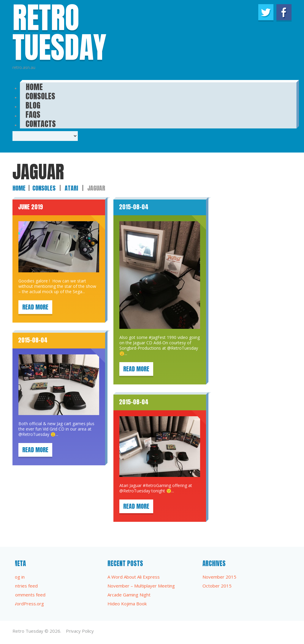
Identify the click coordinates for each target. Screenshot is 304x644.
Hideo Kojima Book (127, 604)
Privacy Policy (80, 631)
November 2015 (219, 577)
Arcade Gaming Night (129, 595)
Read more (35, 307)
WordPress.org (28, 604)
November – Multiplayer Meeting (141, 586)
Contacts (41, 122)
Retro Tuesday (28, 631)
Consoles (44, 188)
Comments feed (29, 595)
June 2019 (31, 207)
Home (19, 188)
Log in (19, 577)
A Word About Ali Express (134, 577)
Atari (71, 188)
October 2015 (217, 586)
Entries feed (25, 586)
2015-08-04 (134, 207)
